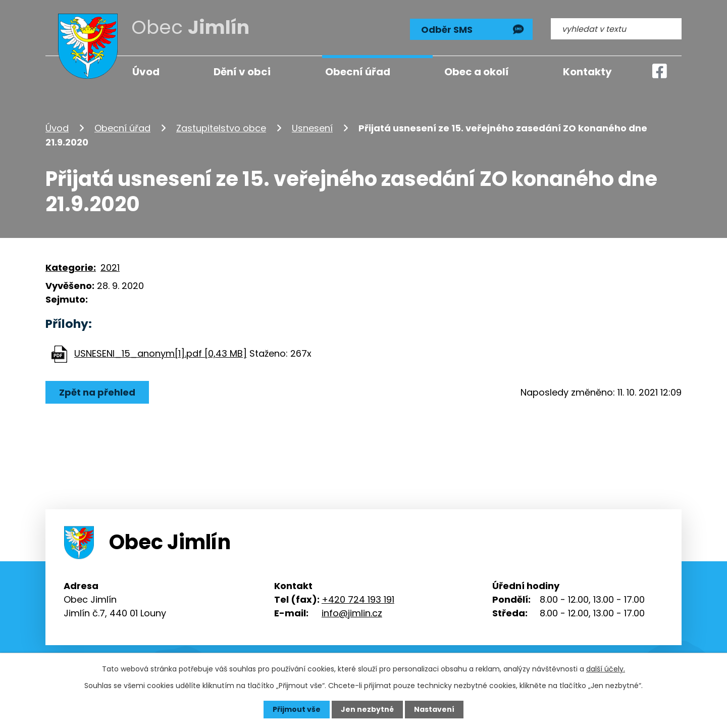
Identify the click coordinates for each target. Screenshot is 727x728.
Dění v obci (242, 72)
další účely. (606, 669)
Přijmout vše (297, 709)
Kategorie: (71, 268)
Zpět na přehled (97, 392)
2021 (110, 268)
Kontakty (587, 72)
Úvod (57, 128)
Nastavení (434, 709)
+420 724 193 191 (358, 599)
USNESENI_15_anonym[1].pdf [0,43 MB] (161, 353)
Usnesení (312, 128)
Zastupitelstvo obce (221, 128)
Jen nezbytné (367, 709)
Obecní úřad (122, 128)
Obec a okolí (477, 72)
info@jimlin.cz (352, 613)
